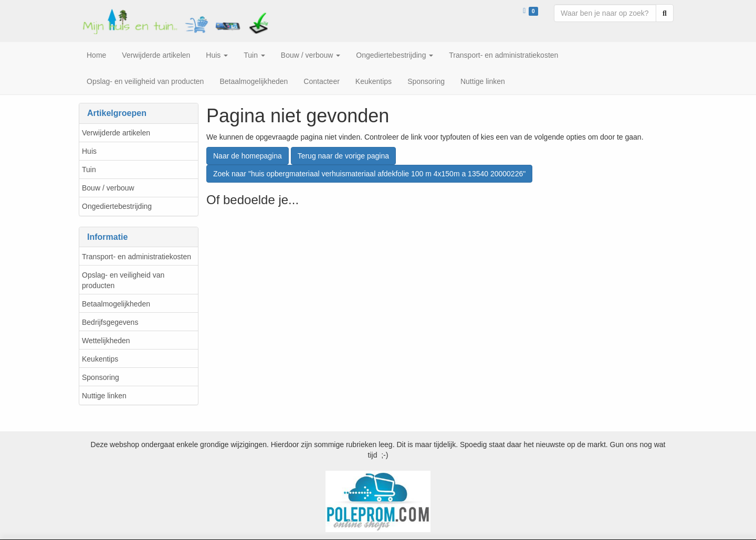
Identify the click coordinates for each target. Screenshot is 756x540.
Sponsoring (101, 377)
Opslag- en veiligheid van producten (123, 280)
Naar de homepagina (248, 156)
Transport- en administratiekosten (136, 257)
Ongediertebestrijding (117, 206)
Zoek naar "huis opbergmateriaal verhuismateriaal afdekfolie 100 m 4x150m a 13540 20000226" (369, 174)
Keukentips (100, 359)
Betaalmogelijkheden (116, 304)
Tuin (89, 170)
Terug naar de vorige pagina (343, 156)
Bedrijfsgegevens (110, 322)
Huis (89, 151)
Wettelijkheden (106, 341)
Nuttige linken (104, 396)
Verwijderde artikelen (116, 133)
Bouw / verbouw (108, 188)
